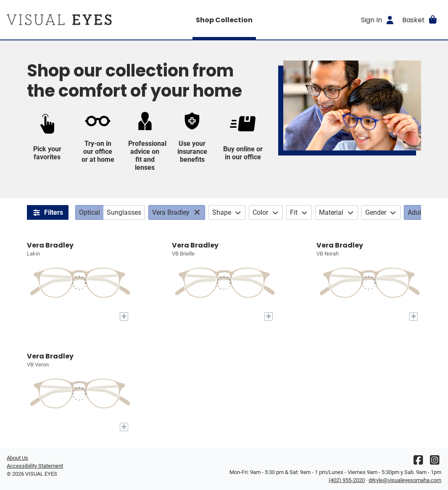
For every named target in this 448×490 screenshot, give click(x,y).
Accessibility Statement (35, 466)
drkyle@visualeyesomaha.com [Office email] (405, 480)
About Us (17, 458)
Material (337, 212)
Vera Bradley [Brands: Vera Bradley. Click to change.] (171, 212)
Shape (227, 212)
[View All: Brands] (198, 212)
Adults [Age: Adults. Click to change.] (417, 212)
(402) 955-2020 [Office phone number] (347, 480)
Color (266, 212)
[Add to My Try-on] (124, 316)
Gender (381, 212)
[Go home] (61, 20)
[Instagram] (435, 462)
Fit (299, 212)
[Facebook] (418, 462)
